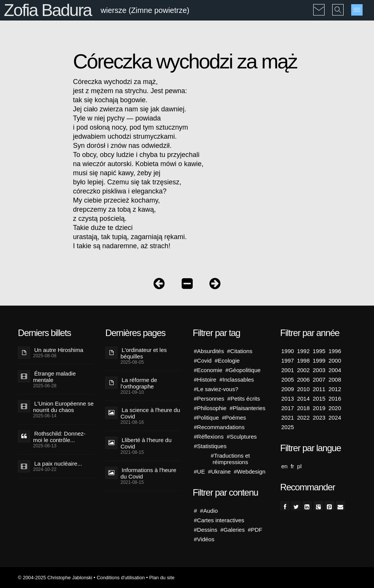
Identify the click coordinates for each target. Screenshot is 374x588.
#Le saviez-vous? (216, 389)
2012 (335, 389)
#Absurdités (209, 351)
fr (292, 466)
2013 (288, 399)
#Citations (240, 351)
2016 (335, 399)
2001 (288, 370)
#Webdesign (250, 472)
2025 (288, 427)
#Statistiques (210, 446)
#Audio (209, 511)
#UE (199, 472)
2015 (319, 399)
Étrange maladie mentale (54, 377)
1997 (288, 361)
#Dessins (206, 530)
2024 (335, 418)
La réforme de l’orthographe (139, 383)
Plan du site (162, 578)
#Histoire (205, 380)
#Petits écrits (244, 399)
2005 (288, 380)
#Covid (203, 361)
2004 (335, 370)
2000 (335, 361)
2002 (303, 370)
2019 (319, 408)
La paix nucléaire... (58, 464)
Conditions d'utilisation (120, 578)
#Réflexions (209, 437)
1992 (303, 351)
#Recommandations (219, 427)
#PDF (255, 530)
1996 (335, 351)
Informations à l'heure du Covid (148, 473)
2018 (303, 408)
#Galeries (233, 530)
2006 (303, 380)
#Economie (208, 370)
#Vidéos (204, 539)
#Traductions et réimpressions (231, 459)
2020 (335, 408)
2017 (288, 408)
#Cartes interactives (219, 520)
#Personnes (209, 399)
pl (300, 466)
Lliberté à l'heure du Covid (146, 443)
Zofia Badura (48, 10)
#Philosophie (210, 408)
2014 (303, 399)
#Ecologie (227, 361)
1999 (319, 361)
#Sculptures (242, 437)
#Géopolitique (243, 370)
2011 (319, 389)
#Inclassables (237, 380)
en (284, 466)
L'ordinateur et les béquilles (144, 353)
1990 (288, 351)
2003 (319, 370)
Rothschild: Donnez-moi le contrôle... (59, 437)
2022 (303, 418)
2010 (303, 389)
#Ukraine (219, 472)
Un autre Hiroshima (59, 350)
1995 (319, 351)
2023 (319, 418)
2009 (288, 389)
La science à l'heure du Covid (150, 413)
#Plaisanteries (247, 408)
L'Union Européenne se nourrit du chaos (63, 407)
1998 (303, 361)
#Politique (206, 418)
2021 (288, 418)
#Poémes (234, 418)
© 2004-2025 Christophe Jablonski (55, 578)
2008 (335, 380)
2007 (319, 380)
